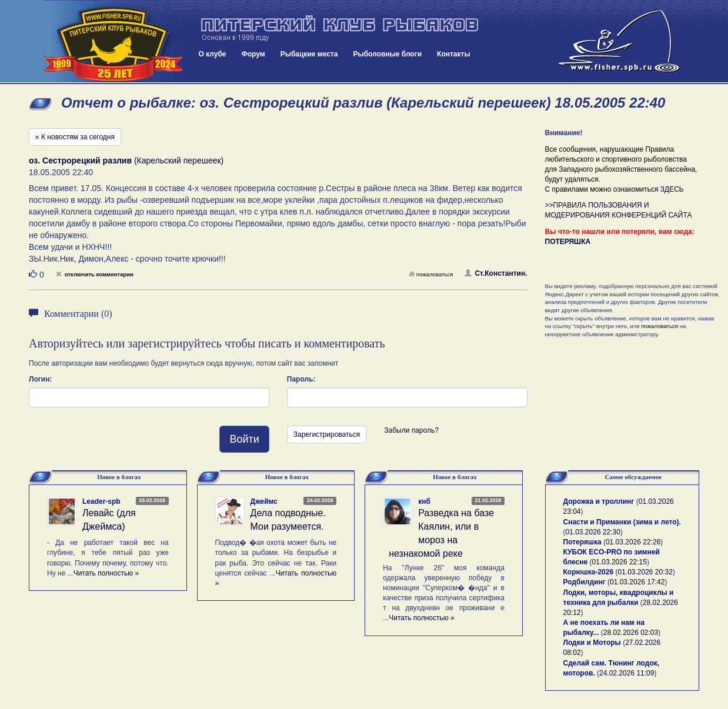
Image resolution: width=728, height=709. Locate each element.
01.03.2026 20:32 (645, 572)
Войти (244, 439)
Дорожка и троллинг (599, 501)
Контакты (454, 54)
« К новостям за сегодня (75, 137)
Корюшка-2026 (589, 572)
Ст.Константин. (496, 273)
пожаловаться (431, 274)
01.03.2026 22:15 (620, 562)
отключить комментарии (95, 274)
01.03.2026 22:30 (593, 532)
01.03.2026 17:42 (637, 582)
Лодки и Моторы (592, 643)
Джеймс (264, 501)
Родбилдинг (585, 582)
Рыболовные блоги (387, 54)
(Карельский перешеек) (126, 160)
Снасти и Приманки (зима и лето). (622, 522)
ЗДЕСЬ (672, 189)
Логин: (40, 379)
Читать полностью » (106, 573)
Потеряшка (582, 542)
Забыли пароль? (411, 430)
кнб (424, 501)
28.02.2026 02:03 (631, 633)
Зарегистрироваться (327, 434)
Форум (253, 54)
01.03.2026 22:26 (633, 542)
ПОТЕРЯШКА (568, 242)
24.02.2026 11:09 (627, 673)
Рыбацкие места (309, 54)
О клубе (213, 54)
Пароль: (301, 379)
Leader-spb (101, 501)
